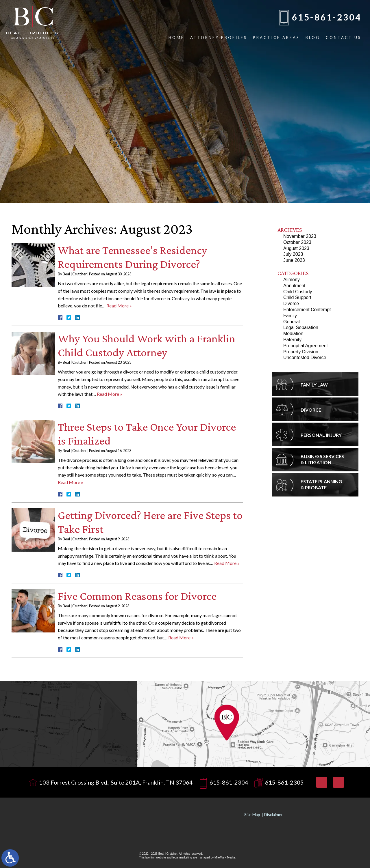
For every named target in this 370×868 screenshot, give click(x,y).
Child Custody (298, 292)
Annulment (294, 286)
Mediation (293, 334)
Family (290, 316)
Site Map (252, 814)
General (292, 322)
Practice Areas (276, 38)
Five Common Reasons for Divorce (137, 596)
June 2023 (294, 260)
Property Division (301, 352)
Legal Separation (301, 327)
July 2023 (293, 254)
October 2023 (297, 242)
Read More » (119, 306)
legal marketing (182, 857)
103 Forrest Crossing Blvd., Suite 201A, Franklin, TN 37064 (116, 782)
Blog (313, 38)
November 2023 (300, 236)
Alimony (292, 280)
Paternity (292, 340)
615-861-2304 (327, 17)
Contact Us (344, 38)
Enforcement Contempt (307, 310)
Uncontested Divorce (305, 358)
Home (176, 38)
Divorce (291, 304)
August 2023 (296, 248)
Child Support (297, 297)
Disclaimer (273, 814)
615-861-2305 (284, 782)
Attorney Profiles (219, 38)
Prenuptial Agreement (306, 346)
